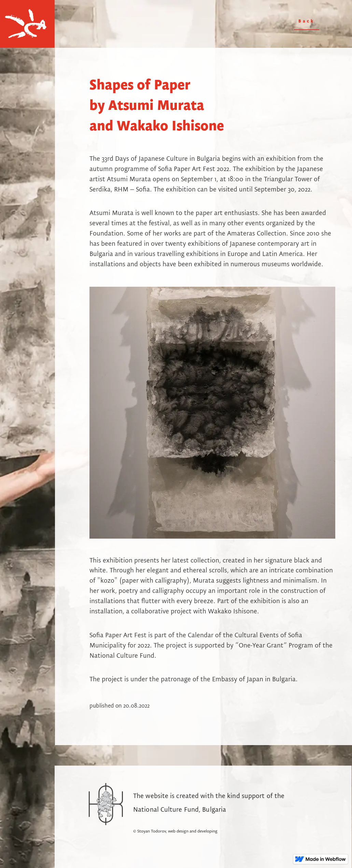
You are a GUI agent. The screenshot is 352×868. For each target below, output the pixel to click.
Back (307, 21)
